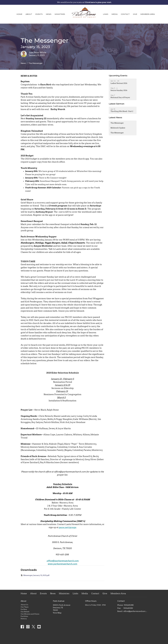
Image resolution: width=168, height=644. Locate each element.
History (24, 619)
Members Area (148, 14)
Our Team (25, 607)
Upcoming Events (118, 76)
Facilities (24, 616)
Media (115, 14)
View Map (57, 613)
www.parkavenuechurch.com (62, 564)
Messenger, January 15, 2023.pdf (35, 575)
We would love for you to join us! (84, 2)
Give (135, 14)
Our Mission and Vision (30, 614)
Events (39, 14)
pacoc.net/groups (68, 527)
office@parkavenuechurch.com (63, 561)
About (29, 14)
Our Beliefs (25, 612)
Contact (125, 14)
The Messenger (117, 123)
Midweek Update (118, 128)
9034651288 (129, 605)
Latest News (115, 118)
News (49, 14)
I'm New (24, 609)
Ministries (60, 14)
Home (19, 14)
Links (106, 14)
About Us (24, 605)
